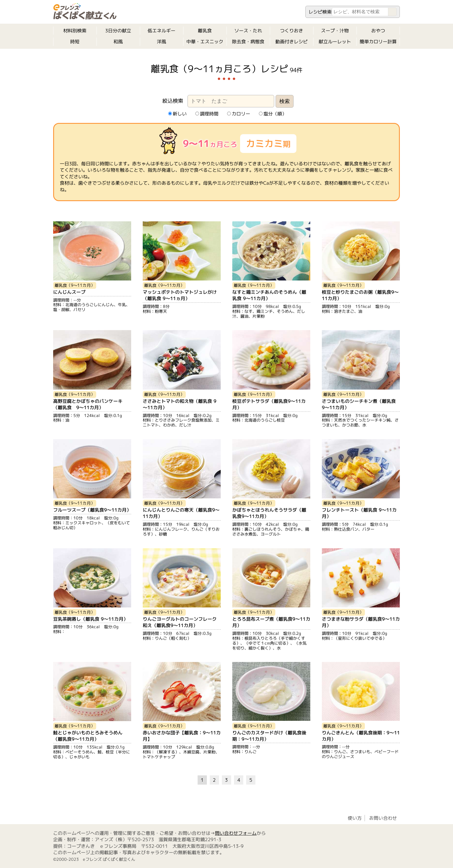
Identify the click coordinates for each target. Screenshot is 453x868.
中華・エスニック (205, 42)
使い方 (355, 818)
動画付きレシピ (292, 42)
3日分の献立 (118, 31)
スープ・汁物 (335, 31)
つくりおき (292, 31)
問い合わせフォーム (236, 833)
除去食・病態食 (248, 42)
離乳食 (205, 31)
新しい (177, 114)
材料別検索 (75, 31)
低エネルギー (161, 31)
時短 (75, 42)
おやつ (378, 31)
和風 (118, 42)
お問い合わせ (383, 818)
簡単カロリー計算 (378, 42)
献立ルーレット (335, 42)
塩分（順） (272, 114)
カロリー (238, 114)
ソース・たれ (248, 31)
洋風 (161, 42)
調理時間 (207, 114)
